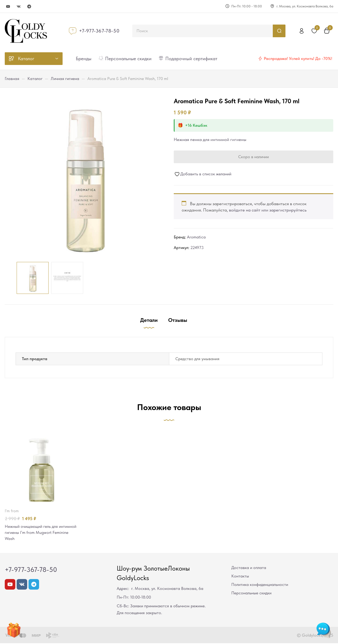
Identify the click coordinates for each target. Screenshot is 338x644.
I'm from (12, 511)
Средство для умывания (197, 359)
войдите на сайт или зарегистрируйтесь (268, 210)
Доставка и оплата (249, 568)
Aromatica (196, 237)
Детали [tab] (149, 320)
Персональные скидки (251, 594)
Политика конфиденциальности (260, 585)
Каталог (35, 79)
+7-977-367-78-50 (99, 31)
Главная (12, 79)
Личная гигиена (65, 79)
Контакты (240, 577)
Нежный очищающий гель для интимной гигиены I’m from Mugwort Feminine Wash (40, 533)
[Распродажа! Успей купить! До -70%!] (260, 59)
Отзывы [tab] (178, 320)
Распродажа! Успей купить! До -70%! (298, 58)
